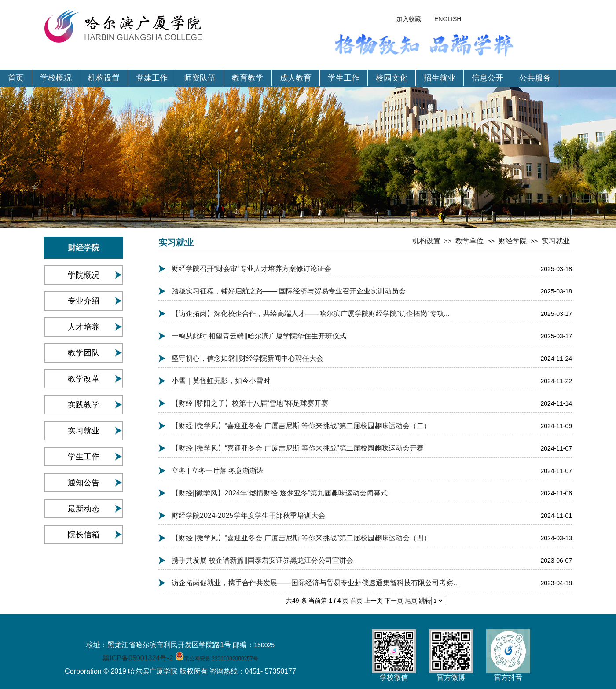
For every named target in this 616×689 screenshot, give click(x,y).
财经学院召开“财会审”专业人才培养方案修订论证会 (251, 269)
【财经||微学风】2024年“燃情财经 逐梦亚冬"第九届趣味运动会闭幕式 (280, 493)
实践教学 (84, 405)
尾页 (412, 601)
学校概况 (56, 78)
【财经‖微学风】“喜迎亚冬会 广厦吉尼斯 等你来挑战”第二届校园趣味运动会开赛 (298, 448)
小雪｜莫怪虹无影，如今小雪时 (221, 381)
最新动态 (84, 509)
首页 (16, 78)
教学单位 (469, 241)
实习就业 (84, 431)
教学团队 (84, 353)
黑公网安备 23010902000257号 (221, 659)
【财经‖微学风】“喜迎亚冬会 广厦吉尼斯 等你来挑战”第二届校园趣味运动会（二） (301, 426)
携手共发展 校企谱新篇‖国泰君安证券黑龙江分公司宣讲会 (262, 560)
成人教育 (296, 78)
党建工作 (152, 78)
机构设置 (104, 78)
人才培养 (84, 327)
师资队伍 (200, 78)
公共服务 (535, 78)
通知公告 (84, 483)
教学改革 (84, 379)
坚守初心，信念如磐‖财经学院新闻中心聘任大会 (247, 358)
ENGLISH (448, 19)
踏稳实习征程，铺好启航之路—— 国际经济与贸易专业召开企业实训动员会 (289, 291)
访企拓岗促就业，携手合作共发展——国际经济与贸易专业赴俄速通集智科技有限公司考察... (315, 583)
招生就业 (440, 78)
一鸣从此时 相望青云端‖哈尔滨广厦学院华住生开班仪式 (259, 336)
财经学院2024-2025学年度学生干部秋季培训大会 (248, 515)
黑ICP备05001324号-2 (138, 658)
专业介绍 (84, 301)
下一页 (395, 601)
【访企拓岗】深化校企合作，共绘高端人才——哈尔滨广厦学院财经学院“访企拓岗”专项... (311, 313)
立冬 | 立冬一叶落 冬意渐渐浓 (218, 471)
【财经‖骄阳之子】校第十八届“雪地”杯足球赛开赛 (250, 403)
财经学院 (513, 241)
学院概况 (84, 275)
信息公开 (488, 78)
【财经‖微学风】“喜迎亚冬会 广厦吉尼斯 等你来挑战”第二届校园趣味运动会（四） (301, 538)
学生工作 (344, 78)
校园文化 (392, 78)
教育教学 (248, 78)
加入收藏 (409, 19)
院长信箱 (84, 535)
